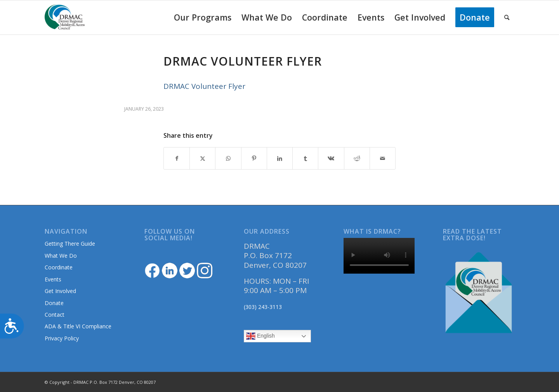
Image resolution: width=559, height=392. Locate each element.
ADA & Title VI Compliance (78, 326)
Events (53, 279)
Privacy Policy (62, 338)
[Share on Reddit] (357, 158)
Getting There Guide (70, 244)
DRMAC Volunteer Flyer (204, 86)
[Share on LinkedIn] (280, 158)
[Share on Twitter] (202, 158)
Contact (55, 315)
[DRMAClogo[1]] (65, 17)
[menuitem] (203, 17)
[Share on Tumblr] (305, 158)
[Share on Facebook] (177, 158)
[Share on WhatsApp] (228, 158)
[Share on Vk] (331, 158)
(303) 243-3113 (263, 307)
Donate (54, 303)
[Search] (507, 17)
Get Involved (60, 291)
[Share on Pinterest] (254, 158)
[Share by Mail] (383, 158)
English (260, 336)
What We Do (61, 256)
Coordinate (59, 267)
